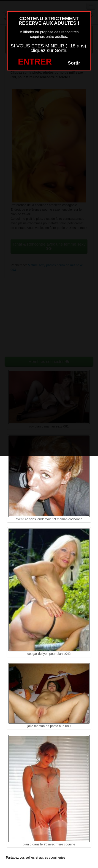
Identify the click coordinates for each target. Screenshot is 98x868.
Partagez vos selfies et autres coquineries (36, 858)
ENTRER (35, 62)
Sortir (74, 63)
